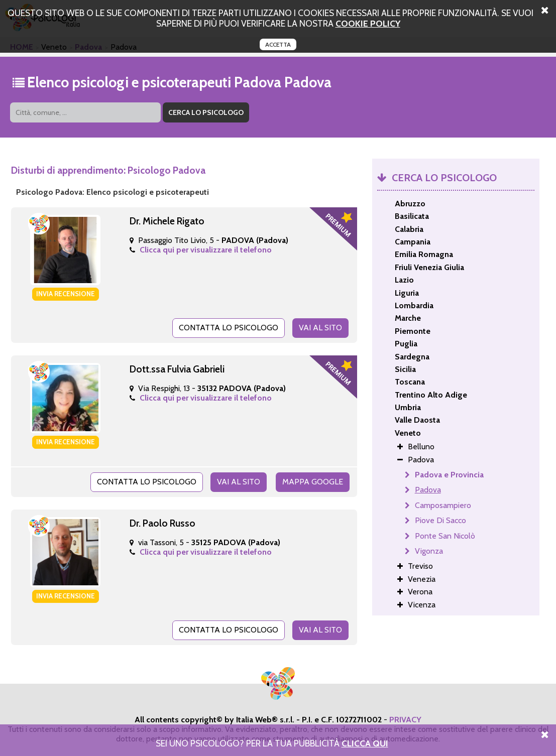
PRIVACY (405, 720)
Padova (428, 490)
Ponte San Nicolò (445, 536)
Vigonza (429, 551)
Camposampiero (443, 505)
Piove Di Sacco (440, 520)
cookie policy (368, 23)
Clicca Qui (365, 743)
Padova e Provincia (449, 475)
